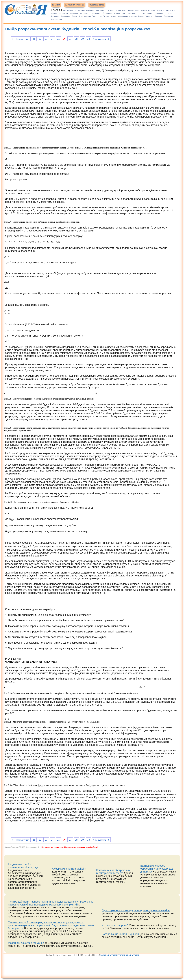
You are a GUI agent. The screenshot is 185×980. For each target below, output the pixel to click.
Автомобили (68, 10)
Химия (141, 16)
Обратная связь (97, 5)
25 (58, 39)
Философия (123, 16)
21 (34, 39)
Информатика (141, 10)
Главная (56, 5)
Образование (107, 13)
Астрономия (80, 10)
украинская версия (129, 955)
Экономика (168, 16)
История (152, 10)
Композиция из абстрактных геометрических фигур (113, 872)
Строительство (85, 16)
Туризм (106, 16)
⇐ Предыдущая (21, 39)
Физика (114, 16)
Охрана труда (120, 13)
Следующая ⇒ (101, 39)
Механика (96, 13)
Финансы (133, 16)
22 (40, 39)
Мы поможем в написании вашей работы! (81, 847)
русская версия (109, 955)
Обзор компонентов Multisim (69, 869)
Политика (142, 13)
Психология (158, 13)
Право (150, 13)
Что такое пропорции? (115, 925)
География (100, 10)
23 (46, 39)
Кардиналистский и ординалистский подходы (23, 866)
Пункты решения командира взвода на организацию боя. (136, 911)
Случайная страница (75, 5)
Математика (63, 13)
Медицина (74, 13)
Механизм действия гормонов (26, 943)
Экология (158, 16)
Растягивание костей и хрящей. (121, 934)
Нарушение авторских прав (52, 847)
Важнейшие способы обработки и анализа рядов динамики (157, 869)
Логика (54, 13)
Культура (160, 10)
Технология (97, 16)
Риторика (55, 16)
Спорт (74, 16)
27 (70, 39)
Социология (65, 16)
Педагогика (132, 13)
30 (89, 39)
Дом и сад (110, 10)
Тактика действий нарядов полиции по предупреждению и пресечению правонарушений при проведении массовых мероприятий (51, 903)
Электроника (57, 19)
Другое (131, 10)
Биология (90, 10)
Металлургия (85, 13)
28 (76, 39)
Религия (168, 13)
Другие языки (121, 10)
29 (82, 39)
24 (52, 39)
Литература (170, 10)
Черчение (149, 16)
